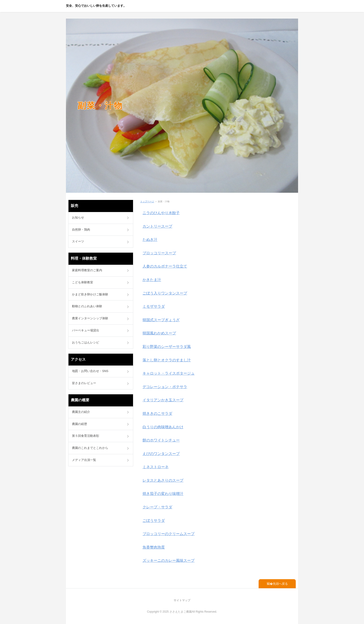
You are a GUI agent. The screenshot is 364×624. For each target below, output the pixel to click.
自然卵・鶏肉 (81, 230)
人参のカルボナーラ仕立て (165, 266)
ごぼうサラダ (154, 521)
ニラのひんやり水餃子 (161, 213)
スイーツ (78, 241)
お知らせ (78, 217)
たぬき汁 (150, 240)
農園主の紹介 (81, 412)
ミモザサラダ (154, 306)
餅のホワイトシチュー (161, 440)
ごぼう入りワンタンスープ (165, 293)
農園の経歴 (80, 424)
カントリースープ (157, 226)
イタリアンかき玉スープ (163, 400)
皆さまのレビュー (84, 383)
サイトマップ (182, 600)
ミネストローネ (156, 467)
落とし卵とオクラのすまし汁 (167, 360)
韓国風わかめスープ (159, 333)
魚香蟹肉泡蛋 (154, 547)
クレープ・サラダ (157, 507)
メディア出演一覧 (84, 460)
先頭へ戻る (280, 584)
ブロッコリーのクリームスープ (169, 534)
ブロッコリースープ (159, 253)
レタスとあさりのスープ (163, 480)
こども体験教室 (83, 282)
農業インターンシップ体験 (90, 318)
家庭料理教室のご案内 (87, 270)
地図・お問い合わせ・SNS (90, 371)
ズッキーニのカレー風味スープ (169, 560)
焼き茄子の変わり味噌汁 (163, 494)
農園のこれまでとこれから (90, 448)
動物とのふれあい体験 (87, 306)
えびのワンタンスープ (161, 454)
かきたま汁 (152, 280)
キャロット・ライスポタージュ (169, 373)
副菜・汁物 (100, 106)
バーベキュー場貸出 (86, 330)
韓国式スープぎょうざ (161, 320)
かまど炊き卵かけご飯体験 (90, 294)
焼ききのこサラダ (157, 413)
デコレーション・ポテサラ (165, 387)
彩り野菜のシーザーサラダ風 (167, 347)
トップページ (147, 201)
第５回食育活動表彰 (86, 436)
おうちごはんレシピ (86, 342)
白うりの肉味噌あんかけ (163, 427)
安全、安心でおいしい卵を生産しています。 (96, 6)
